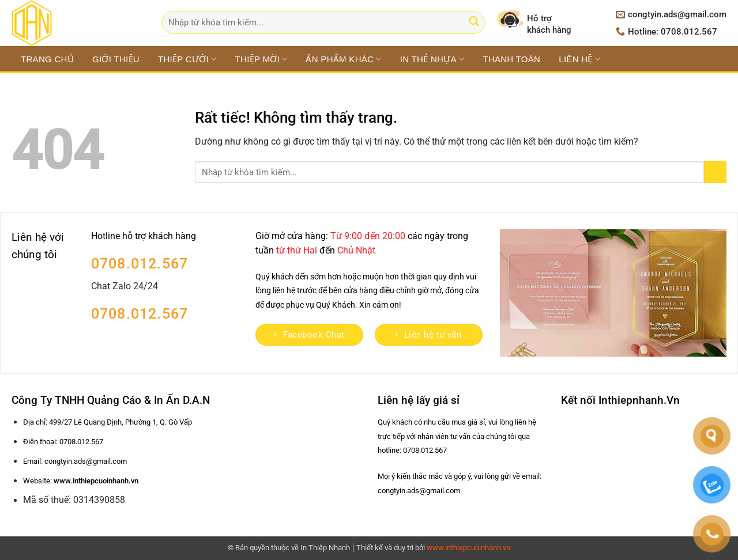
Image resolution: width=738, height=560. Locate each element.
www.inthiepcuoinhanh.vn (468, 548)
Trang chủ (47, 59)
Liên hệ (579, 59)
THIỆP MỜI (261, 59)
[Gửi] (474, 23)
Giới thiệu (116, 59)
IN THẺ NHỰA (432, 59)
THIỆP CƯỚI (187, 59)
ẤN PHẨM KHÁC (343, 59)
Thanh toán (511, 59)
